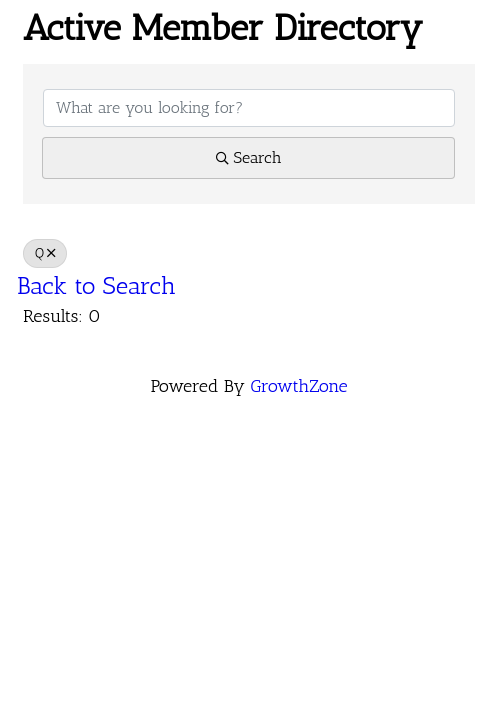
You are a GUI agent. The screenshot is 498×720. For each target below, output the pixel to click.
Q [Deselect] (45, 253)
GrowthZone (298, 386)
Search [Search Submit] (249, 157)
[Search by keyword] (249, 108)
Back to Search (96, 285)
